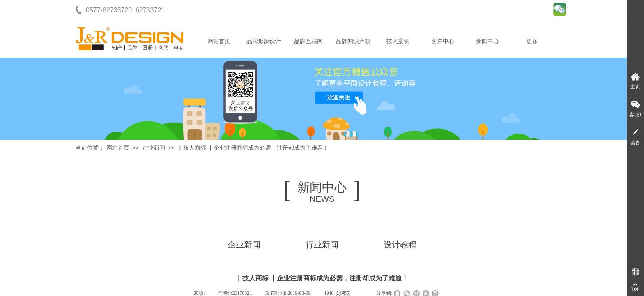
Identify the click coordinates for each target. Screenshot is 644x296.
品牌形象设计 (264, 41)
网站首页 (219, 41)
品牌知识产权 (353, 41)
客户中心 (443, 41)
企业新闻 (154, 148)
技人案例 (398, 41)
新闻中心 (488, 41)
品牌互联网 (308, 41)
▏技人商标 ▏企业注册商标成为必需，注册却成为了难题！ (253, 148)
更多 (532, 41)
